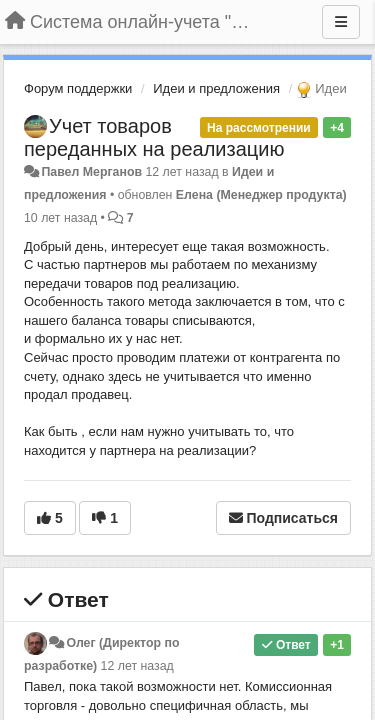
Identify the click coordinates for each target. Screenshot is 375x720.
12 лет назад (137, 666)
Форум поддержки (78, 88)
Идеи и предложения (216, 88)
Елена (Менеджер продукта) (261, 195)
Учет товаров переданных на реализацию (154, 137)
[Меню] (341, 22)
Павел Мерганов (91, 172)
